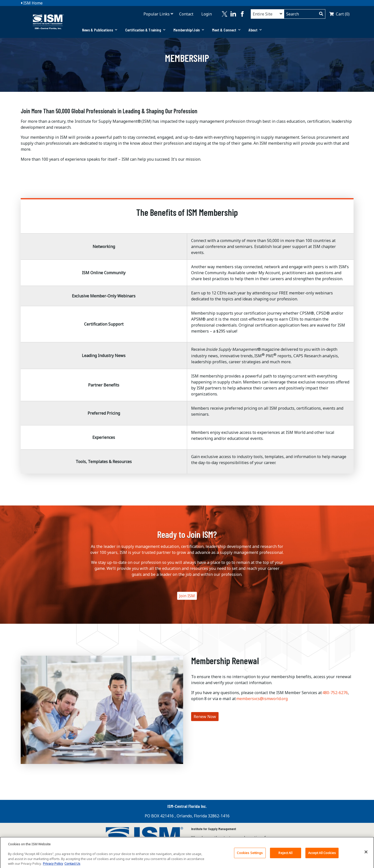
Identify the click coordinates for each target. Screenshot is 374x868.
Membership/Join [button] (189, 30)
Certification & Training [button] (145, 30)
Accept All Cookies (322, 856)
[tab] (100, 30)
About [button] (255, 30)
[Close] (366, 855)
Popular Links (157, 14)
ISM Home (32, 3)
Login (207, 14)
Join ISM (187, 596)
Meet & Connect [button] (226, 30)
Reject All (285, 856)
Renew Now (205, 717)
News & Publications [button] (100, 30)
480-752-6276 (335, 693)
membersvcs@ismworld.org (262, 699)
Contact (186, 14)
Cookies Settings (250, 856)
